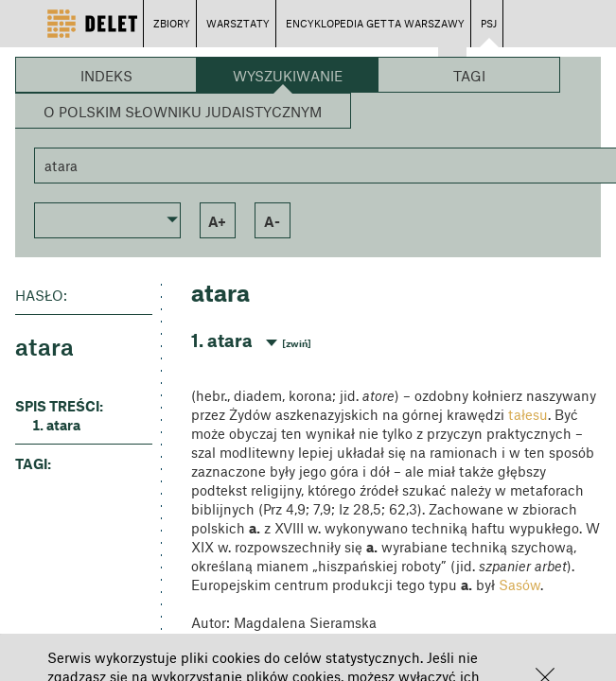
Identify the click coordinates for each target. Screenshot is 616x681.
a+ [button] (217, 221)
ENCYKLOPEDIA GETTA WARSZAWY (375, 23)
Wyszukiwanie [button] (288, 76)
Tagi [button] (469, 76)
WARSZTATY (238, 23)
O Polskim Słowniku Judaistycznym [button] (183, 112)
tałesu (528, 414)
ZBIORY (172, 23)
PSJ (489, 23)
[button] (107, 218)
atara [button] (63, 425)
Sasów (519, 585)
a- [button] (272, 221)
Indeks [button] (106, 76)
